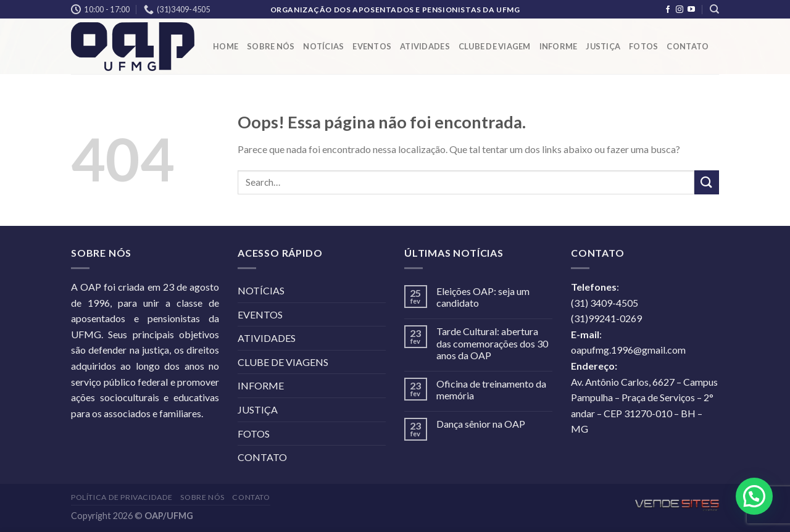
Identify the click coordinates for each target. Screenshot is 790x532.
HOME (226, 46)
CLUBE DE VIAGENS (283, 362)
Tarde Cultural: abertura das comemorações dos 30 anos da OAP (492, 343)
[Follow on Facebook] (668, 10)
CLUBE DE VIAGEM (495, 46)
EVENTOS (372, 46)
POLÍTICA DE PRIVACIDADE (122, 497)
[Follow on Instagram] (680, 10)
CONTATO (688, 46)
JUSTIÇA (603, 46)
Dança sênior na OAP (481, 424)
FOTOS (643, 46)
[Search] (714, 9)
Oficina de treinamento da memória (491, 389)
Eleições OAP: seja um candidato (483, 297)
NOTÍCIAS (323, 46)
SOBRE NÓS (271, 46)
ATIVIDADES (425, 46)
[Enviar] (707, 182)
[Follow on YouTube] (691, 10)
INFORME (559, 46)
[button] (754, 496)
